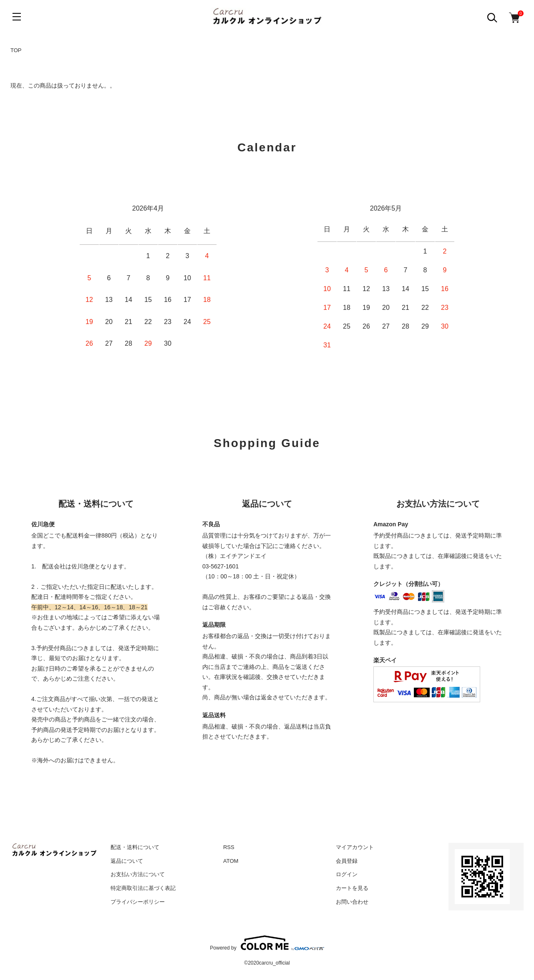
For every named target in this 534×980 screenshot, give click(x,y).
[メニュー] (17, 17)
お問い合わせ (352, 902)
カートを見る (352, 888)
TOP (16, 50)
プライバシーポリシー (138, 902)
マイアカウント (355, 847)
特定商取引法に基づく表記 (143, 888)
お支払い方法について (138, 874)
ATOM (231, 861)
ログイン (347, 874)
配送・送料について (135, 847)
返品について (127, 861)
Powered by (267, 943)
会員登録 (347, 861)
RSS (229, 847)
